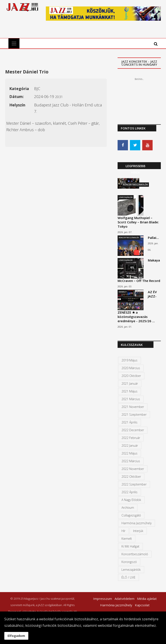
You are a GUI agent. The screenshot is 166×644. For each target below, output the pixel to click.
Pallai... (153, 238)
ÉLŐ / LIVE (128, 578)
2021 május (129, 391)
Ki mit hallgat (130, 547)
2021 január (130, 384)
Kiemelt (123, 292)
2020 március (131, 368)
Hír (123, 531)
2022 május (129, 453)
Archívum (128, 508)
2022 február (131, 438)
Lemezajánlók (126, 197)
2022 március (131, 461)
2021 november (133, 407)
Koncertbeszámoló (135, 554)
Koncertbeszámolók (129, 238)
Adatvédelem (124, 599)
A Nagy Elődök (131, 500)
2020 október (131, 376)
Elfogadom (16, 636)
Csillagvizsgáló (131, 516)
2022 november (133, 469)
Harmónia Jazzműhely (136, 523)
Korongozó (129, 562)
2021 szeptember (134, 415)
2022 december (133, 430)
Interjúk (138, 531)
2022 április (129, 492)
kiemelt (127, 539)
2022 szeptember (134, 485)
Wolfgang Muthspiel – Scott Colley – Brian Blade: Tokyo (138, 222)
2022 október (131, 477)
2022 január (130, 446)
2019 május (129, 360)
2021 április (129, 422)
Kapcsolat (142, 605)
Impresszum (103, 599)
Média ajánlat (147, 599)
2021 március (131, 399)
